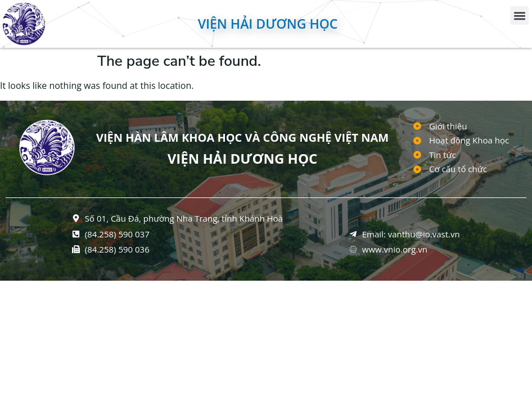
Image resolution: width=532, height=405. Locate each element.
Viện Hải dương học (268, 24)
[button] (519, 15)
